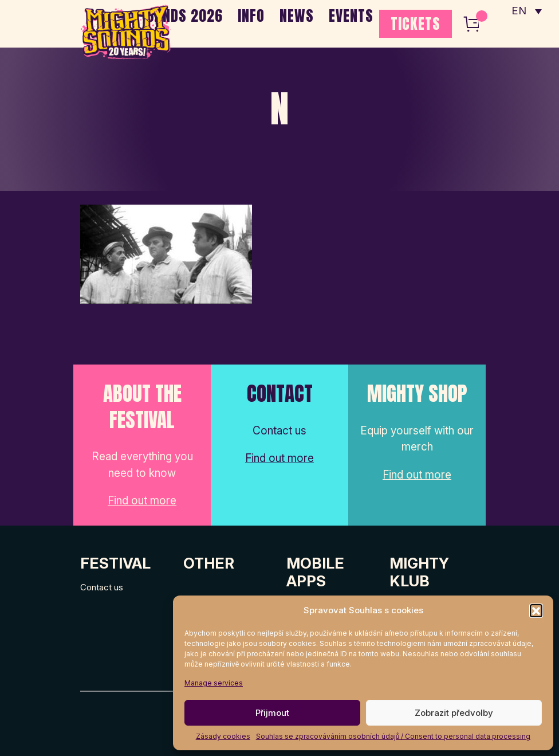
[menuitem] (526, 11)
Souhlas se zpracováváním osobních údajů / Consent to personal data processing (393, 736)
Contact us (102, 587)
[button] (536, 610)
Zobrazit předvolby (454, 713)
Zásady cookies (223, 736)
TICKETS (416, 23)
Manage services (214, 683)
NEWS (297, 15)
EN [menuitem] (519, 12)
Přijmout (272, 713)
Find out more (142, 501)
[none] (526, 11)
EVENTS (351, 15)
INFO (251, 15)
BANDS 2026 (185, 15)
